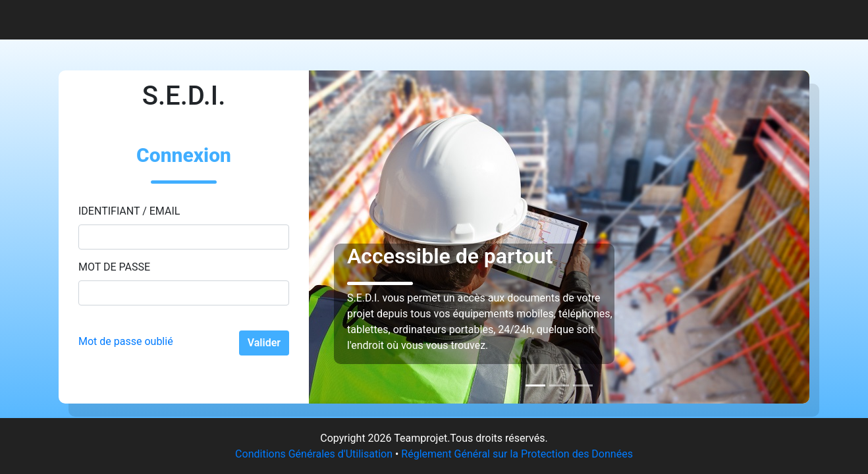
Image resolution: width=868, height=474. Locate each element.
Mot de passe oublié (126, 341)
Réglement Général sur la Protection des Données (517, 454)
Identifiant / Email (129, 211)
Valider (264, 343)
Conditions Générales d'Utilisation (314, 454)
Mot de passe (114, 267)
